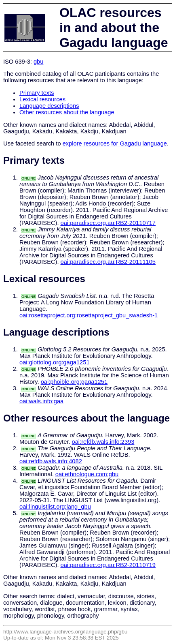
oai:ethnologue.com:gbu (87, 474)
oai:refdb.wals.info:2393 (103, 442)
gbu (38, 62)
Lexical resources (42, 99)
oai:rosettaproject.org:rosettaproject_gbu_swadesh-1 (89, 315)
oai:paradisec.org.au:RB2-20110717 (108, 223)
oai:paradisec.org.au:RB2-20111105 (108, 262)
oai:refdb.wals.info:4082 (51, 461)
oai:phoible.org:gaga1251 (74, 382)
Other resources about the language (67, 112)
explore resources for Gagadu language (115, 143)
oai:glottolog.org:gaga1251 (55, 362)
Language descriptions (49, 106)
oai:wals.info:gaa (41, 401)
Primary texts (37, 93)
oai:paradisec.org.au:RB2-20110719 (108, 565)
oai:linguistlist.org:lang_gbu (55, 507)
